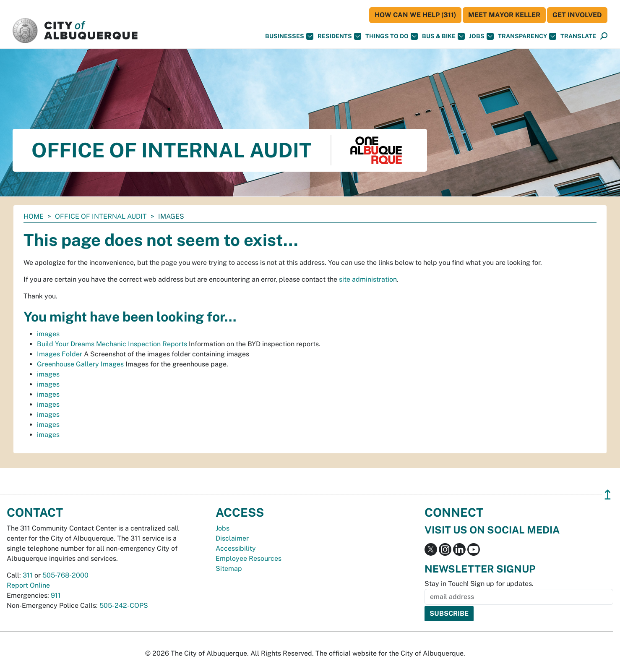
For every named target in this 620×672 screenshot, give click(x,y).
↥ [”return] (608, 495)
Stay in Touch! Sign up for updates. (479, 584)
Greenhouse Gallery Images (80, 364)
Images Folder (60, 354)
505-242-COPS (124, 605)
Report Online (28, 585)
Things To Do (392, 36)
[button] (578, 36)
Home (34, 216)
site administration (368, 279)
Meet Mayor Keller (504, 15)
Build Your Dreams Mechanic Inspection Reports (112, 344)
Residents (339, 36)
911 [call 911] (56, 595)
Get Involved (577, 15)
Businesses (289, 36)
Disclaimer (232, 538)
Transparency (527, 36)
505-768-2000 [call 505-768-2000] (65, 575)
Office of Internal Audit (101, 216)
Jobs (481, 36)
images (48, 334)
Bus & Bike (443, 36)
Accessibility (236, 548)
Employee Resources (249, 558)
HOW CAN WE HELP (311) (415, 15)
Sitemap (229, 569)
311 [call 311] (28, 575)
